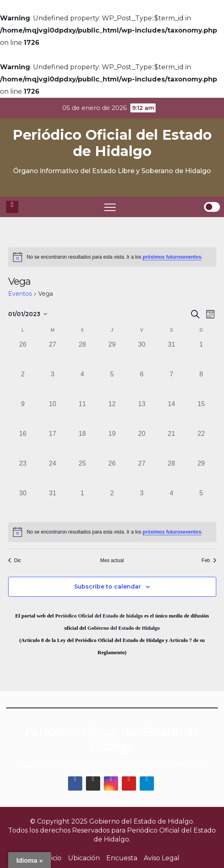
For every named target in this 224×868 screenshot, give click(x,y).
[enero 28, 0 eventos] (172, 474)
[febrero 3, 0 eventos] (142, 503)
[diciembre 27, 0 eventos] (53, 355)
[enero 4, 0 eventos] (82, 384)
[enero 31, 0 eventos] (53, 503)
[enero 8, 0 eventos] (201, 384)
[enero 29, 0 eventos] (201, 474)
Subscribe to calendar (108, 587)
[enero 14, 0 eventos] (172, 414)
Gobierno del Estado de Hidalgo (124, 628)
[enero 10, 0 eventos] (53, 414)
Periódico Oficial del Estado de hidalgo (99, 616)
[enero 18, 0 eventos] (82, 444)
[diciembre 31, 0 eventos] (172, 355)
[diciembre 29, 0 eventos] (112, 355)
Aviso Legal (162, 858)
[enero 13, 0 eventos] (142, 414)
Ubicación (84, 858)
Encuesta (122, 858)
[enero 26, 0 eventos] (112, 474)
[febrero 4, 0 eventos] (172, 503)
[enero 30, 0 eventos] (23, 503)
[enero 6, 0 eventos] (142, 384)
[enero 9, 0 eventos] (23, 414)
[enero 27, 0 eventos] (142, 474)
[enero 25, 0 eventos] (82, 474)
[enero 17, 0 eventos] (53, 444)
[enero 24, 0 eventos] (53, 474)
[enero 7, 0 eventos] (172, 384)
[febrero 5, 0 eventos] (201, 503)
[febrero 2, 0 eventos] (112, 503)
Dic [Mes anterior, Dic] (15, 560)
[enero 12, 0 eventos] (112, 414)
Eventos (20, 294)
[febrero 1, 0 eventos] (82, 503)
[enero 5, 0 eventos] (112, 384)
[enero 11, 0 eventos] (82, 414)
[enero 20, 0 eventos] (142, 444)
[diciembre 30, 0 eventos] (142, 355)
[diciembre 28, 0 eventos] (82, 355)
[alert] (112, 257)
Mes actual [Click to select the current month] (112, 560)
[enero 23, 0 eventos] (23, 474)
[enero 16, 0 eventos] (23, 444)
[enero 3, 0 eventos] (53, 384)
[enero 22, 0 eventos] (201, 444)
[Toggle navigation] (110, 207)
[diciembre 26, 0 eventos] (23, 355)
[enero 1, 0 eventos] (201, 355)
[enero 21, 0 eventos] (172, 444)
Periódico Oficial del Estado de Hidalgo (112, 143)
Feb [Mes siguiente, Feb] (209, 560)
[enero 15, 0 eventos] (201, 414)
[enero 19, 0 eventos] (112, 444)
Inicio (53, 858)
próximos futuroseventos (172, 257)
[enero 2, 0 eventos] (23, 384)
